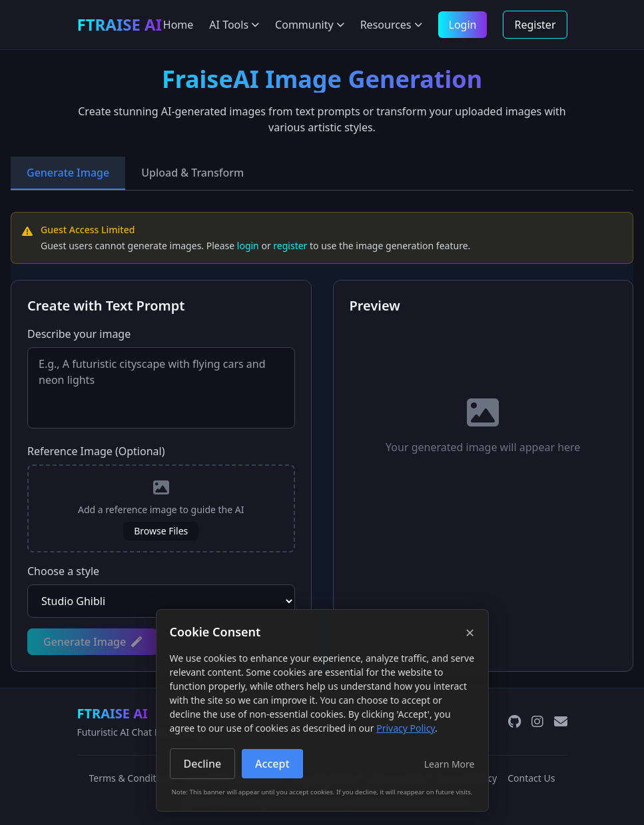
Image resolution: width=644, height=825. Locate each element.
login (248, 246)
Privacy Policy (406, 728)
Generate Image (68, 173)
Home (178, 25)
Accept (272, 764)
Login (463, 25)
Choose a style (63, 571)
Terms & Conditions (132, 778)
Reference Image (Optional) (96, 451)
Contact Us (531, 778)
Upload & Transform (192, 173)
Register (535, 25)
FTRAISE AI (113, 713)
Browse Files (161, 531)
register (290, 246)
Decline (203, 764)
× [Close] (470, 632)
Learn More (450, 764)
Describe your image (79, 334)
